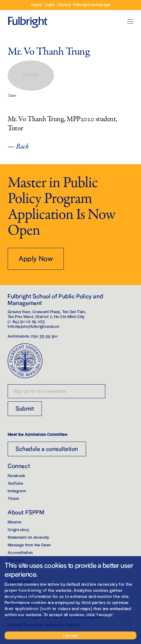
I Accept (70, 635)
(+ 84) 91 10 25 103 (26, 321)
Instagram (17, 491)
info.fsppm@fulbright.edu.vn (33, 326)
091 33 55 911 (44, 336)
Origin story (18, 529)
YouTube (15, 483)
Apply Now (36, 258)
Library (64, 4)
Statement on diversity (28, 537)
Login (50, 4)
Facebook (17, 475)
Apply (36, 4)
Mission (14, 522)
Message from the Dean (29, 545)
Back (22, 147)
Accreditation (20, 552)
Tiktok (13, 498)
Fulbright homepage (92, 4)
